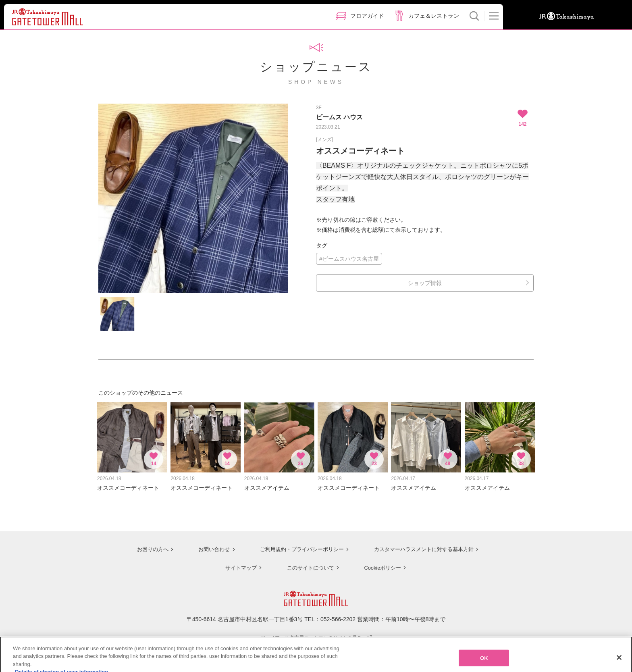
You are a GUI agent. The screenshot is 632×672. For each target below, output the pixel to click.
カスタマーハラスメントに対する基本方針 (424, 545)
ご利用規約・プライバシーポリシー (297, 545)
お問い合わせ (207, 545)
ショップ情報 (425, 283)
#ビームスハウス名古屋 (349, 259)
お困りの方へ (146, 545)
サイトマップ (238, 563)
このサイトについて (308, 563)
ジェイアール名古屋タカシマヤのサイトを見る (316, 633)
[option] (193, 198)
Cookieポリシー (381, 563)
